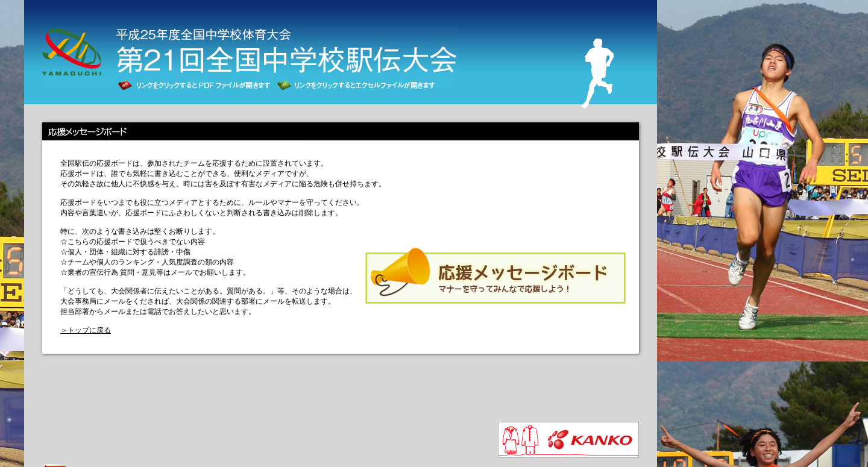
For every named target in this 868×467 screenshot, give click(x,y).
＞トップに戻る (86, 330)
